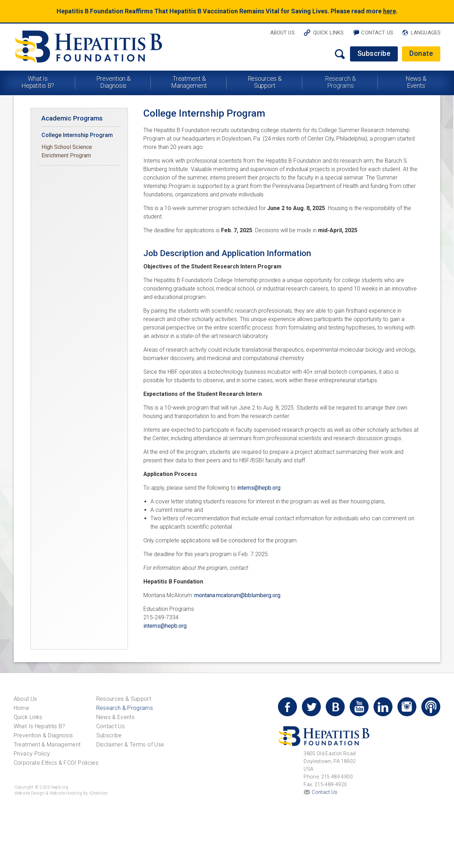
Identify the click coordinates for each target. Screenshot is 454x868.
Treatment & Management (189, 82)
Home (21, 708)
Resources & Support (265, 82)
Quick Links (329, 33)
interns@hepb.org (259, 488)
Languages (426, 33)
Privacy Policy (32, 754)
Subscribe (374, 53)
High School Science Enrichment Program (67, 151)
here (390, 11)
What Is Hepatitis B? (38, 82)
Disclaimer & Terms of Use (130, 745)
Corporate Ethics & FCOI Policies (56, 763)
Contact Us (377, 33)
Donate (421, 53)
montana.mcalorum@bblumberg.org (237, 595)
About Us (283, 33)
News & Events (416, 82)
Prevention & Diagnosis (114, 82)
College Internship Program (77, 135)
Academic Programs (72, 118)
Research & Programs (340, 82)
